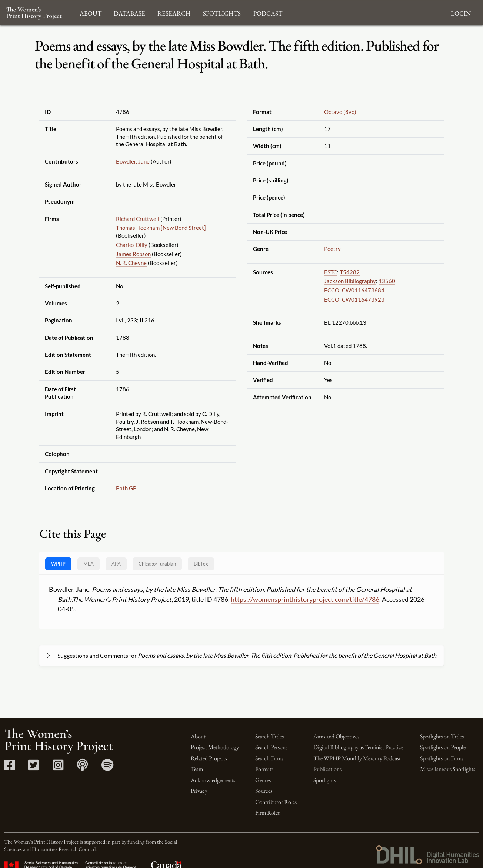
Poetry (332, 249)
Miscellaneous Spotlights (448, 769)
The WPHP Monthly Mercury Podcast (357, 758)
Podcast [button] (268, 12)
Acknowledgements (213, 780)
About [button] (91, 12)
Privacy (199, 791)
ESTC (331, 272)
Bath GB (126, 488)
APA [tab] (116, 564)
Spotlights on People (443, 747)
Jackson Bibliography (350, 281)
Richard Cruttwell (138, 219)
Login (461, 12)
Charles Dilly (132, 245)
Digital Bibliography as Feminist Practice (358, 747)
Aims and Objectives (336, 736)
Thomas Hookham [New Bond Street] (161, 228)
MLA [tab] (89, 564)
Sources (264, 791)
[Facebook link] (9, 768)
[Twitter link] (34, 768)
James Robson (133, 254)
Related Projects (209, 758)
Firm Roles (267, 813)
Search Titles (269, 736)
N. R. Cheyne (131, 263)
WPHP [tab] (58, 564)
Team (197, 769)
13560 (387, 281)
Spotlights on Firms (442, 758)
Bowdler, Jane (133, 161)
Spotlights (325, 780)
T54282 (350, 272)
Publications (327, 769)
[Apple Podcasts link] (82, 768)
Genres (263, 780)
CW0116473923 (363, 299)
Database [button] (129, 12)
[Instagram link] (58, 768)
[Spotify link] (108, 768)
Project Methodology (215, 747)
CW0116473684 (363, 290)
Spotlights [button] (222, 12)
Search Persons (271, 747)
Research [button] (174, 12)
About (198, 736)
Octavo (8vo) (340, 112)
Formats (264, 769)
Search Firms (269, 758)
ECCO (332, 290)
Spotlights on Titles (442, 736)
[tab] (157, 564)
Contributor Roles (276, 802)
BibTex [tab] (201, 564)
